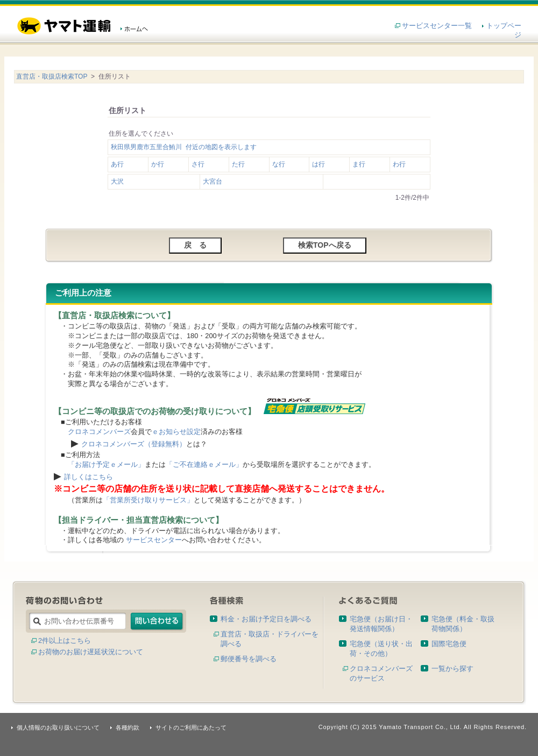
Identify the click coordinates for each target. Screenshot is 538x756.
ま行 (359, 164)
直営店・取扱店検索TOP (52, 76)
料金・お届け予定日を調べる (266, 619)
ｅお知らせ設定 (176, 432)
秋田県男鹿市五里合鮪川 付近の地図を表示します (184, 147)
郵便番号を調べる (249, 659)
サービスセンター (154, 540)
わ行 (399, 164)
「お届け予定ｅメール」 (106, 464)
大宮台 (213, 181)
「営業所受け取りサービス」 (148, 500)
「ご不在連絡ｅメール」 (204, 464)
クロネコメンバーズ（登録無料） (134, 444)
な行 (279, 164)
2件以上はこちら (65, 640)
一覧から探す (452, 668)
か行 (158, 164)
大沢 (117, 181)
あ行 (117, 164)
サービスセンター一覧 (437, 26)
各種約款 (128, 727)
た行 (238, 164)
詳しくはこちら (89, 477)
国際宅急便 (449, 644)
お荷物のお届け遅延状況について (91, 652)
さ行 (198, 164)
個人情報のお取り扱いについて (58, 727)
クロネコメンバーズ (99, 432)
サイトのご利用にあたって (191, 727)
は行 (318, 164)
